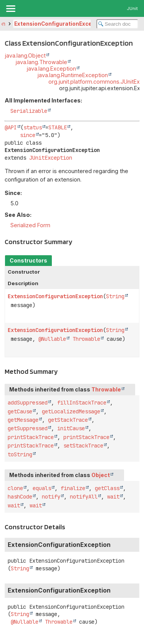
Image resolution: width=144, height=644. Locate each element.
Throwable (86, 339)
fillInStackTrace (82, 403)
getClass (107, 488)
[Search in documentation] (118, 24)
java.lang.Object (25, 55)
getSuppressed (28, 428)
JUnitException (51, 158)
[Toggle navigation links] (10, 8)
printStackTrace (31, 437)
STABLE (58, 127)
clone (15, 488)
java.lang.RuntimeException (73, 75)
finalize (73, 488)
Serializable (29, 111)
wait (113, 497)
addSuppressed (28, 403)
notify (51, 497)
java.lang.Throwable (41, 62)
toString (20, 454)
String (115, 296)
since (28, 135)
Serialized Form (30, 225)
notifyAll (84, 497)
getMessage (23, 420)
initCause (71, 428)
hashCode (20, 497)
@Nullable (52, 339)
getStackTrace (68, 420)
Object (101, 475)
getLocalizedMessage (71, 411)
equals (42, 488)
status (33, 127)
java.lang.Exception (51, 69)
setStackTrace (83, 446)
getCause (20, 411)
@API (11, 127)
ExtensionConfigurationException (60, 24)
